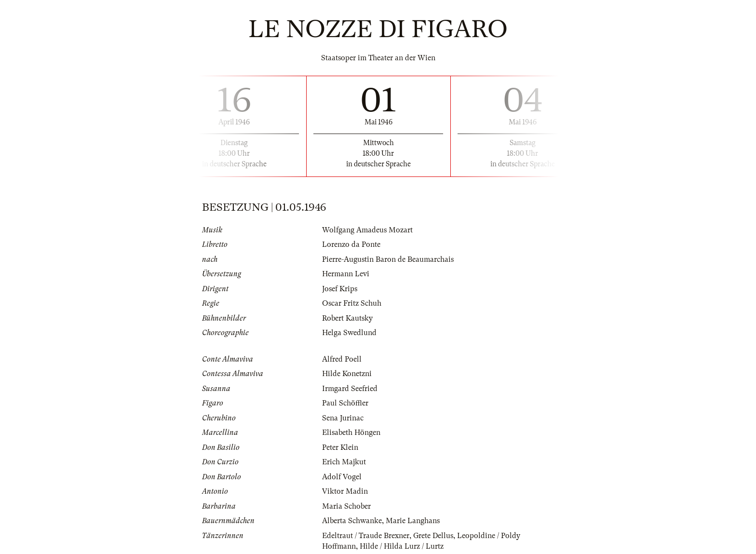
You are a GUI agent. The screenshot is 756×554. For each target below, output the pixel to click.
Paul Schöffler (345, 403)
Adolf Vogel (342, 477)
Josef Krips (340, 289)
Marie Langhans (413, 521)
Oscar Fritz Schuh (352, 303)
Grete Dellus (433, 536)
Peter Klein (340, 447)
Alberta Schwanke (352, 521)
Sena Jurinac (343, 418)
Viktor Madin (345, 491)
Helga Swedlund (349, 333)
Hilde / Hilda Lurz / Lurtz (402, 546)
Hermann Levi (346, 274)
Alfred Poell (342, 359)
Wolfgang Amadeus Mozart (367, 230)
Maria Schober (346, 506)
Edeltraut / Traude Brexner (366, 536)
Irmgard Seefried (350, 389)
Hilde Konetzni (347, 374)
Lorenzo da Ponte (351, 244)
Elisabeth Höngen (351, 432)
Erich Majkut (344, 462)
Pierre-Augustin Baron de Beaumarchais (388, 259)
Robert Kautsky (347, 318)
